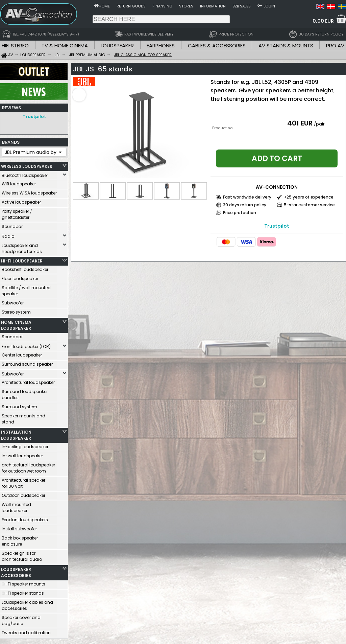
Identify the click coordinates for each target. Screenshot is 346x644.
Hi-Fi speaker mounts (23, 582)
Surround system (19, 405)
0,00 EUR (323, 21)
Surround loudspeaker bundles (25, 393)
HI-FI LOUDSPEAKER (22, 259)
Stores (186, 6)
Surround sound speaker (27, 362)
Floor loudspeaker (20, 277)
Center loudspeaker (22, 353)
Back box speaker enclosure (20, 539)
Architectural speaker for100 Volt (23, 481)
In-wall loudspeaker (22, 454)
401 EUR (300, 123)
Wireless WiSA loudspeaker (29, 191)
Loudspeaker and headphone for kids (22, 247)
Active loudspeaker (21, 200)
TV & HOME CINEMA (65, 45)
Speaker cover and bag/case (21, 619)
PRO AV (335, 45)
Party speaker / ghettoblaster (17, 213)
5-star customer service (309, 205)
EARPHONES (161, 45)
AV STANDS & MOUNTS (286, 45)
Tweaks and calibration (26, 631)
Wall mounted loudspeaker (16, 506)
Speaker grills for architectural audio (22, 555)
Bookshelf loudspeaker (25, 268)
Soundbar (12, 225)
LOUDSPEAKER (117, 45)
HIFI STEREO (15, 45)
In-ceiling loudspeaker (25, 445)
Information (213, 6)
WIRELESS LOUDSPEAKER (27, 165)
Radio (8, 235)
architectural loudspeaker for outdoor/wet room (28, 466)
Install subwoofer (19, 527)
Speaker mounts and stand (23, 417)
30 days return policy (245, 205)
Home (104, 6)
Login (269, 6)
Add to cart (277, 158)
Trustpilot (34, 117)
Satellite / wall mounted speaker (26, 289)
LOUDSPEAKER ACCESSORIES (16, 571)
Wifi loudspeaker (19, 182)
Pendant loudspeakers (25, 518)
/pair (319, 124)
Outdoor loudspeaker (23, 494)
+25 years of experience (309, 197)
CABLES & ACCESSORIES (217, 45)
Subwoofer (13, 301)
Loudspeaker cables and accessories (27, 604)
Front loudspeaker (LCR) (26, 345)
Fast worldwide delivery (247, 197)
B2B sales (242, 6)
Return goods (131, 6)
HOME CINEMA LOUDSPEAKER (16, 324)
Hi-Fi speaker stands (23, 591)
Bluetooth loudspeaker (25, 174)
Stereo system (16, 310)
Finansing (162, 6)
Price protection (240, 213)
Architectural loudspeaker (28, 381)
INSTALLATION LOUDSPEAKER (16, 433)
